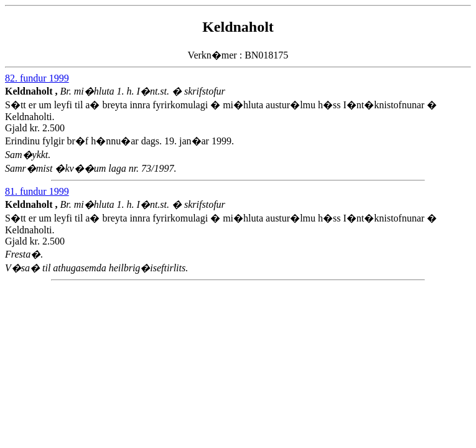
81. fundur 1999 (37, 191)
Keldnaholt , (32, 91)
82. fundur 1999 (37, 78)
